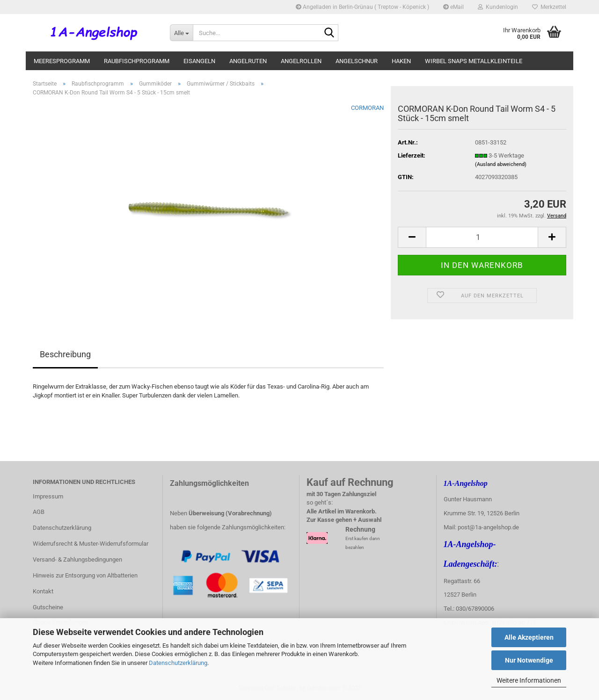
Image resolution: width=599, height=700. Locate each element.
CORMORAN (367, 108)
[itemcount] (482, 237)
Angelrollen (301, 61)
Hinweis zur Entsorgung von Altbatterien (85, 575)
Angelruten (248, 61)
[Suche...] (181, 33)
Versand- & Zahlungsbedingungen (77, 559)
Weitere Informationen (529, 680)
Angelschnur (357, 61)
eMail (453, 7)
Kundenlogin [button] (498, 7)
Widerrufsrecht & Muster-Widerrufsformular (91, 544)
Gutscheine (48, 607)
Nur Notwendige (529, 660)
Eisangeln (199, 61)
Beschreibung (65, 354)
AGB (39, 512)
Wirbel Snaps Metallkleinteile (474, 61)
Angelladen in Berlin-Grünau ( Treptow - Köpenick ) (362, 7)
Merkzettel (549, 7)
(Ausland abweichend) (501, 164)
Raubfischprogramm (137, 61)
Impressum (48, 496)
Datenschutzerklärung (178, 663)
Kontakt (43, 591)
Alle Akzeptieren (529, 637)
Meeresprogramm (62, 61)
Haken (401, 61)
